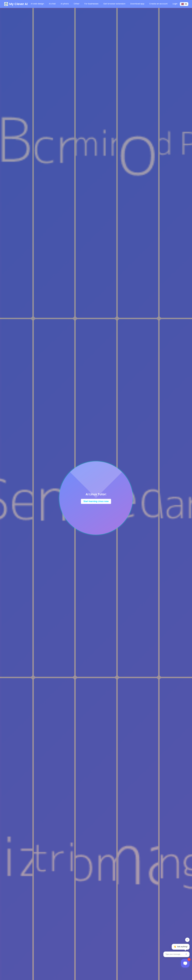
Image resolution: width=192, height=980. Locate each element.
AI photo (65, 4)
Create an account (158, 4)
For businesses (91, 4)
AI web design (37, 4)
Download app (137, 4)
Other (77, 4)
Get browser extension (114, 4)
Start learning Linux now (96, 501)
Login (175, 4)
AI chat (52, 4)
